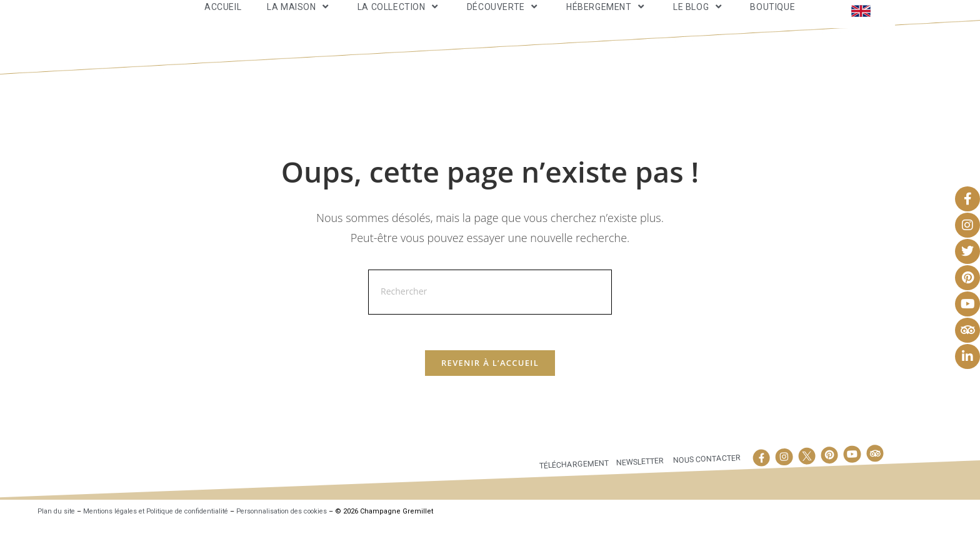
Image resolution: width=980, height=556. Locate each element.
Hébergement (607, 21)
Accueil (223, 21)
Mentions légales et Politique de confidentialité (164, 544)
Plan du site (57, 544)
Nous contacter (706, 491)
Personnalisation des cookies (300, 544)
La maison (299, 21)
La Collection (399, 21)
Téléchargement (572, 496)
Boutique (772, 21)
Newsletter (639, 493)
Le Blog (699, 21)
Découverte (504, 21)
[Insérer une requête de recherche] (490, 322)
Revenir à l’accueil (490, 395)
